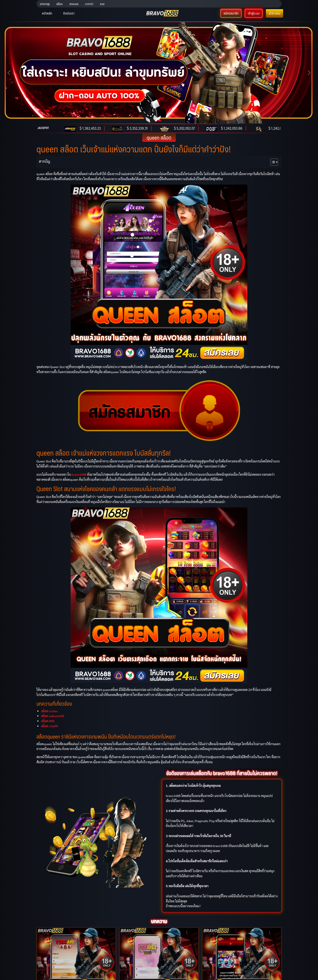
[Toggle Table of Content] (272, 162)
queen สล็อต (159, 137)
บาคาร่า (89, 4)
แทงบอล (74, 4)
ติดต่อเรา (69, 13)
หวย (102, 4)
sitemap (45, 4)
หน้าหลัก (47, 13)
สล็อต (60, 4)
